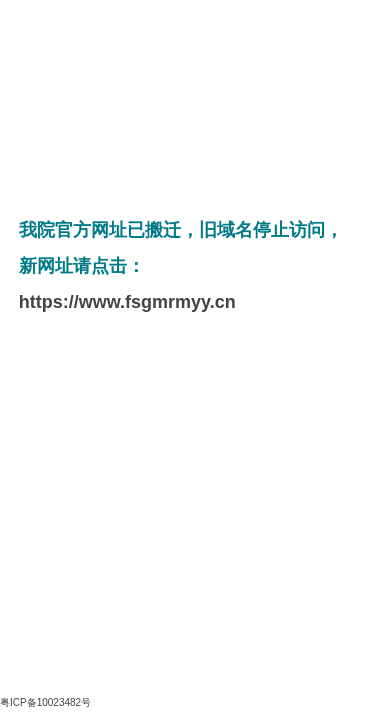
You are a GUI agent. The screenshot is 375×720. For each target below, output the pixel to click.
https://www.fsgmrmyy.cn (127, 302)
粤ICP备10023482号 (45, 702)
